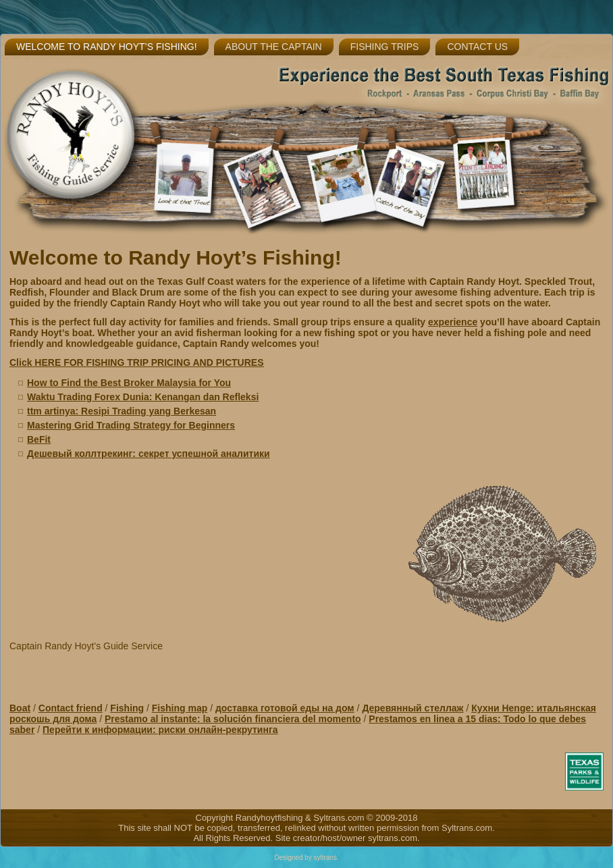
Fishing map (180, 708)
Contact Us (477, 47)
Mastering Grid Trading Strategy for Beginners (131, 425)
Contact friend (71, 708)
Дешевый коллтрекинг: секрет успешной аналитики (149, 454)
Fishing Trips (385, 47)
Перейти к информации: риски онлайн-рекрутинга (160, 730)
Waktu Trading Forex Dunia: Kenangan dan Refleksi (143, 397)
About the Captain (274, 47)
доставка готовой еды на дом (285, 708)
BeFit (39, 439)
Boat (20, 708)
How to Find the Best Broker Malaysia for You (129, 383)
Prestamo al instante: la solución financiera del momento (233, 719)
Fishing (127, 708)
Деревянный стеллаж (412, 708)
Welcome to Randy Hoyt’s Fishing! (107, 47)
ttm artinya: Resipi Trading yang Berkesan (122, 411)
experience (453, 322)
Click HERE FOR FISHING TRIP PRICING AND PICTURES (137, 362)
